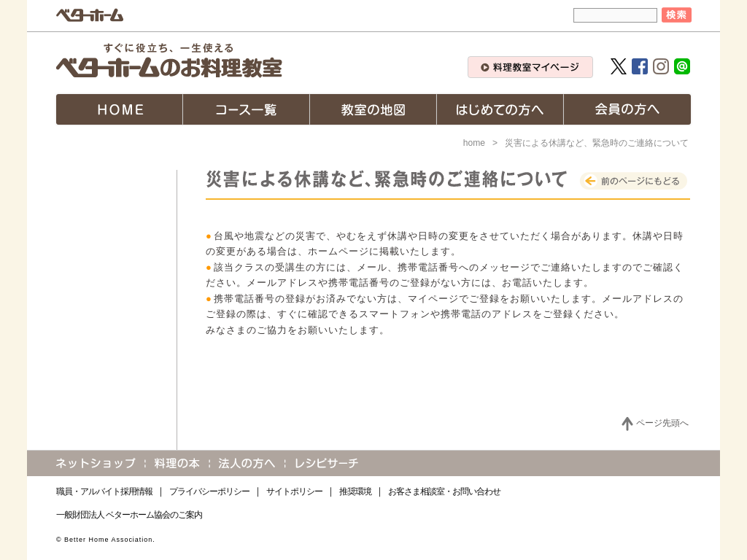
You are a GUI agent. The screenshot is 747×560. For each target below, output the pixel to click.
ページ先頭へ (662, 423)
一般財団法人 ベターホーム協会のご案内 (129, 515)
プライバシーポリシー (209, 491)
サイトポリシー (294, 491)
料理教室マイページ (530, 67)
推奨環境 (355, 491)
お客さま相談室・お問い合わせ (444, 491)
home (474, 143)
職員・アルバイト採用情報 (104, 491)
